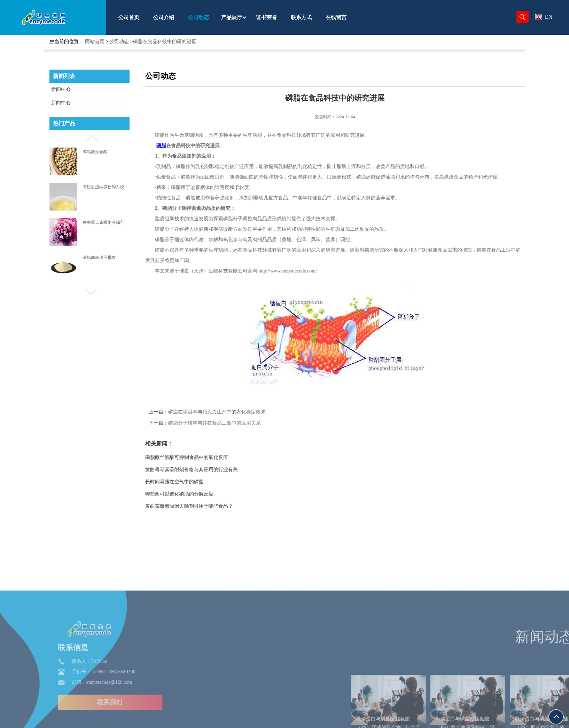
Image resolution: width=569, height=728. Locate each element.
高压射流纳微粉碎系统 (103, 187)
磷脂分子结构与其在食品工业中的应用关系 (235, 423)
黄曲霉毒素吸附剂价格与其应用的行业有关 (212, 470)
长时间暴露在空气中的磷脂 (195, 482)
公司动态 (119, 42)
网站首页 (95, 42)
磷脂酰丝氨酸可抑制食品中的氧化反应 (207, 457)
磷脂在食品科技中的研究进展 (165, 42)
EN (544, 17)
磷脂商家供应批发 (99, 258)
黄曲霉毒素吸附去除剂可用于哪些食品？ (210, 506)
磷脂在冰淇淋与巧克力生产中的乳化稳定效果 (237, 412)
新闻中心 (61, 89)
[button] (89, 137)
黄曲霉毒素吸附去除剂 (103, 222)
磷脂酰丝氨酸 (95, 152)
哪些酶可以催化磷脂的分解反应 (200, 494)
